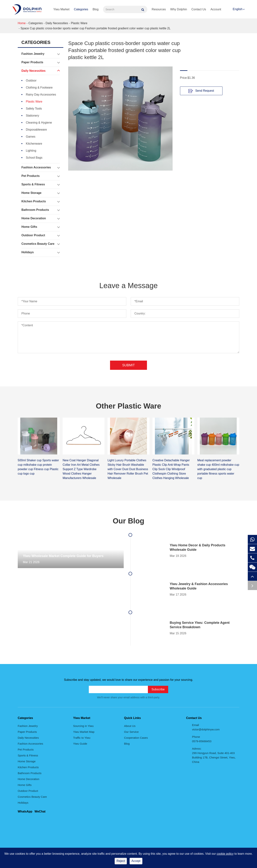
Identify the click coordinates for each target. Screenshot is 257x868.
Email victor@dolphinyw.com (206, 727)
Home (22, 23)
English (238, 9)
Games (31, 137)
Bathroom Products (41, 210)
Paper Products (41, 62)
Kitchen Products (41, 201)
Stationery (32, 116)
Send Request (201, 91)
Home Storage (41, 193)
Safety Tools (34, 109)
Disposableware (36, 130)
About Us (130, 726)
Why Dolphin (179, 9)
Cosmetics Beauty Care (41, 244)
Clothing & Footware (39, 88)
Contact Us (199, 9)
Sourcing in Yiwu (83, 726)
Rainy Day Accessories (41, 95)
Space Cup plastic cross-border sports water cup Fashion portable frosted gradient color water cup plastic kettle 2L (95, 28)
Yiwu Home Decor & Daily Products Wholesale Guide (197, 547)
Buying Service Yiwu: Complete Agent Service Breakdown (200, 625)
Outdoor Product (41, 235)
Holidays (41, 252)
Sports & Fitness (41, 184)
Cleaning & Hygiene (39, 123)
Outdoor (31, 81)
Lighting (31, 151)
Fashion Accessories (41, 167)
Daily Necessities (57, 23)
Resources (159, 9)
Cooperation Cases (136, 738)
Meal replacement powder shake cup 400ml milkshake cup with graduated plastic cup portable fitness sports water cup (218, 469)
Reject (121, 861)
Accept (136, 861)
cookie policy (225, 854)
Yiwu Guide (80, 744)
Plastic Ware (79, 23)
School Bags (34, 158)
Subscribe (158, 689)
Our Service (131, 732)
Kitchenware (34, 144)
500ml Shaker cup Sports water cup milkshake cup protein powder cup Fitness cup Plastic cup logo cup (38, 467)
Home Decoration (41, 218)
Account (216, 9)
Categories (81, 9)
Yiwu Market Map (84, 732)
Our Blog (128, 521)
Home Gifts (41, 227)
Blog (96, 9)
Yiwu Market (61, 9)
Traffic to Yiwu (82, 738)
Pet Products (41, 176)
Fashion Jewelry (41, 54)
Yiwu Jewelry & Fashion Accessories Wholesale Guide (199, 586)
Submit (128, 365)
